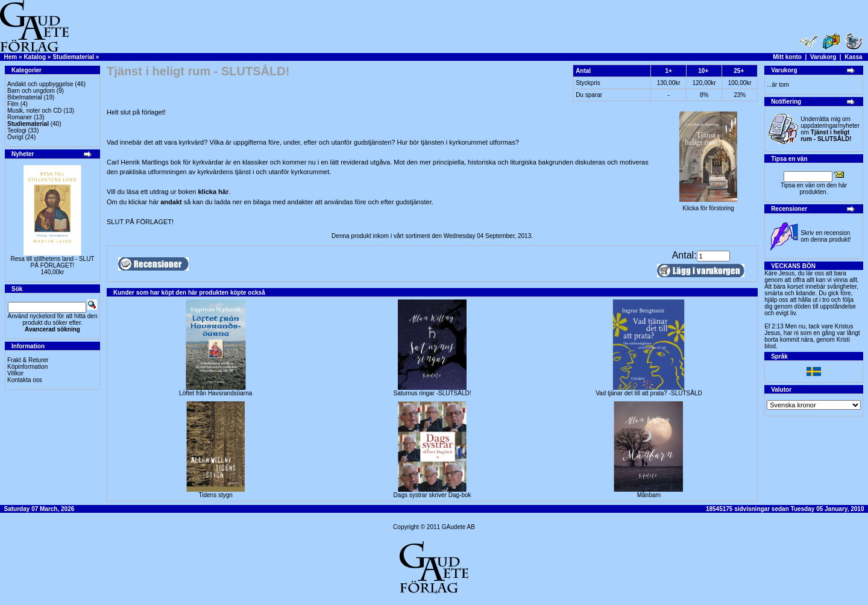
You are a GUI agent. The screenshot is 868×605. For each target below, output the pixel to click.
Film (13, 104)
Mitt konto (787, 57)
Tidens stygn (216, 495)
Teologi (17, 130)
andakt (172, 202)
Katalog (35, 57)
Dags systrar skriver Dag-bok (432, 495)
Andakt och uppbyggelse (40, 84)
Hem (11, 57)
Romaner (20, 117)
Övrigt (15, 137)
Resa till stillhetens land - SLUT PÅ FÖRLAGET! (53, 262)
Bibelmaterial (25, 97)
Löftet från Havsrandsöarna (215, 393)
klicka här (213, 192)
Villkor (15, 373)
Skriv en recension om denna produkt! (826, 236)
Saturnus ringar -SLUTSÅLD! (432, 393)
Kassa (853, 57)
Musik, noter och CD (35, 111)
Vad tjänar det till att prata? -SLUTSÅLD (649, 393)
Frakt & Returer (28, 360)
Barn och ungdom (31, 91)
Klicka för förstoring (708, 205)
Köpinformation (27, 367)
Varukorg (823, 57)
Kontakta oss (25, 380)
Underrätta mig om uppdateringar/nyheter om (830, 129)
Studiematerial (73, 57)
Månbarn (649, 495)
